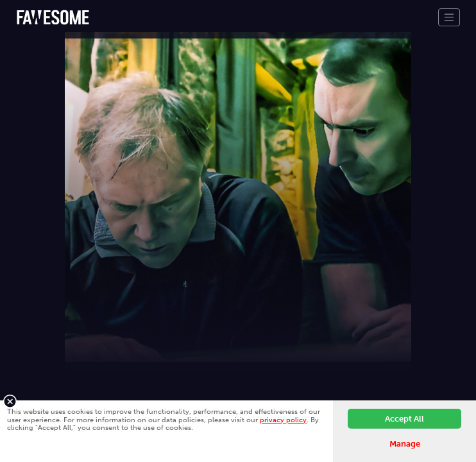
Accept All (404, 419)
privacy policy (283, 420)
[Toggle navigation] (449, 17)
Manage (405, 444)
